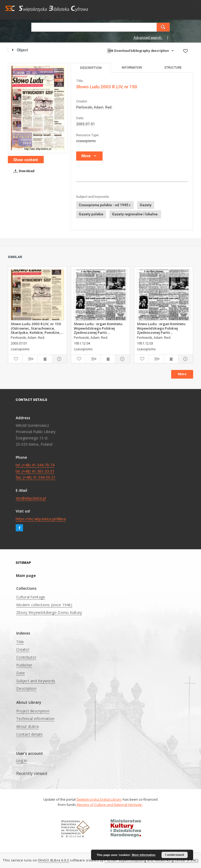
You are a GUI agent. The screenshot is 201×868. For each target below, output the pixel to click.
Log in (22, 760)
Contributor (26, 657)
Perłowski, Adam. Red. (94, 107)
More (182, 374)
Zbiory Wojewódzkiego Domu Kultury (49, 612)
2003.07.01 (86, 124)
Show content (26, 160)
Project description (33, 711)
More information (144, 855)
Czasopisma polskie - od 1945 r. (105, 205)
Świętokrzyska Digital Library (99, 799)
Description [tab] (91, 68)
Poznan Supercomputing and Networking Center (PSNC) (151, 860)
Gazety (146, 205)
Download (23, 171)
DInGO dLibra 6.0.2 (54, 860)
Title (20, 642)
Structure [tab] (173, 68)
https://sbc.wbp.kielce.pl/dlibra (41, 519)
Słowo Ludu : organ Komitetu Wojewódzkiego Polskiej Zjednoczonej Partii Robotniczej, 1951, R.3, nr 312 (161, 328)
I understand (175, 855)
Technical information (35, 719)
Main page (26, 575)
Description (26, 688)
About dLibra (27, 726)
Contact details (29, 734)
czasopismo (86, 141)
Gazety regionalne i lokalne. (135, 214)
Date (21, 673)
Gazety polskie (91, 214)
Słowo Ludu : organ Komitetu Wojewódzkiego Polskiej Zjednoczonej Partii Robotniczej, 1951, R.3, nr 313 (98, 328)
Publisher (24, 665)
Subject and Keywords (36, 681)
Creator (23, 649)
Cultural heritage (31, 597)
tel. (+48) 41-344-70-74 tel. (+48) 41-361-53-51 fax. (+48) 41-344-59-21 (36, 471)
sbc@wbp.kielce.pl (31, 498)
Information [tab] (132, 68)
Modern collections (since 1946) (44, 605)
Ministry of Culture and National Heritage (110, 805)
